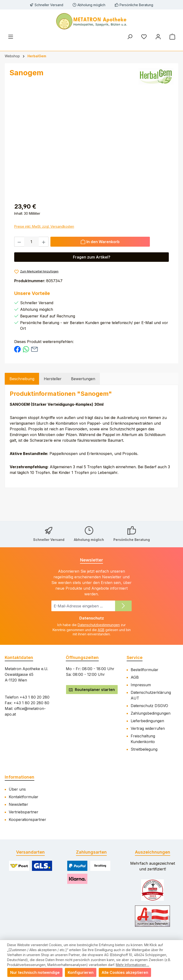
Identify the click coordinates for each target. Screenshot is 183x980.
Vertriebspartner (24, 812)
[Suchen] (130, 37)
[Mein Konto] (158, 37)
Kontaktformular (24, 797)
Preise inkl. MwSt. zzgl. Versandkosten (44, 226)
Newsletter (18, 804)
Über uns (17, 789)
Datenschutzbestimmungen (99, 625)
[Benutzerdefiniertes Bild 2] (152, 916)
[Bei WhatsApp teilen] (26, 349)
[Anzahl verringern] (19, 242)
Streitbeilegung (144, 749)
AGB (101, 630)
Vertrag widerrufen (148, 728)
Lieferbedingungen (147, 721)
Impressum (141, 685)
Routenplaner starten (92, 690)
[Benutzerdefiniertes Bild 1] (153, 890)
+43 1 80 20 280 (35, 697)
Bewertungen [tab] (83, 379)
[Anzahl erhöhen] (44, 242)
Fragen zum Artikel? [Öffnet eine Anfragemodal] (92, 257)
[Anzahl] (31, 242)
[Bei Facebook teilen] (17, 349)
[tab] (22, 379)
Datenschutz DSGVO (149, 706)
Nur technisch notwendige (35, 972)
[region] (91, 145)
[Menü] (11, 37)
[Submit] (123, 606)
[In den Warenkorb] (100, 242)
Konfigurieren (81, 972)
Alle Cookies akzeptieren (125, 972)
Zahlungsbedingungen (151, 713)
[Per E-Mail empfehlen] (34, 349)
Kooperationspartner (27, 820)
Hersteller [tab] (53, 379)
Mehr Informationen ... (132, 965)
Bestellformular (145, 670)
